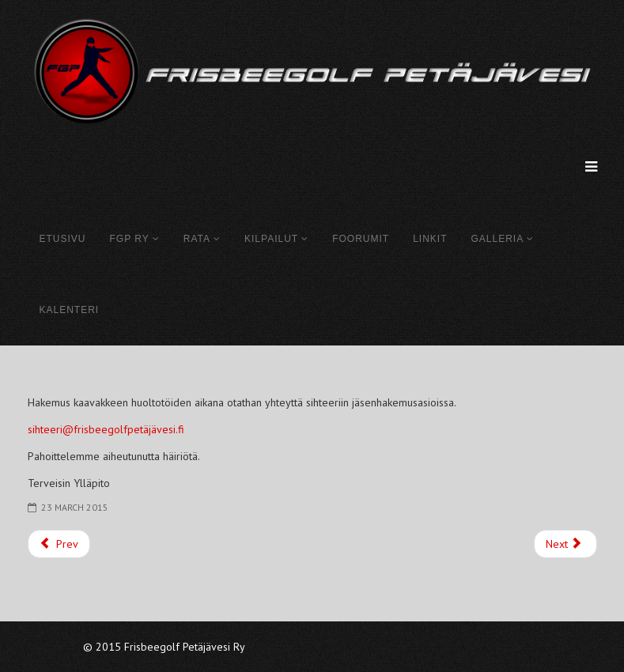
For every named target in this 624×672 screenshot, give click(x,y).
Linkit (430, 239)
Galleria (497, 239)
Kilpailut (271, 239)
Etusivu (63, 239)
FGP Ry (130, 239)
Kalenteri (70, 310)
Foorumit (361, 239)
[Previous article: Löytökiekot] (59, 544)
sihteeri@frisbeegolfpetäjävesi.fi (106, 429)
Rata (197, 239)
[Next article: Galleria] (565, 544)
